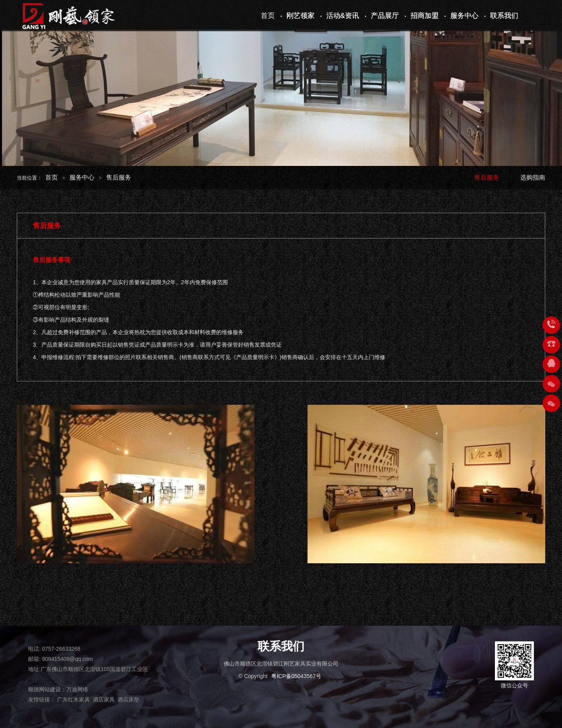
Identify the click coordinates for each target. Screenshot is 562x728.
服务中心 (82, 177)
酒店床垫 (128, 700)
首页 (52, 177)
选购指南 (533, 177)
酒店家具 (104, 700)
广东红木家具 (73, 700)
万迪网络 (77, 689)
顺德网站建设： (47, 689)
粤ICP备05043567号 (296, 676)
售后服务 (119, 177)
